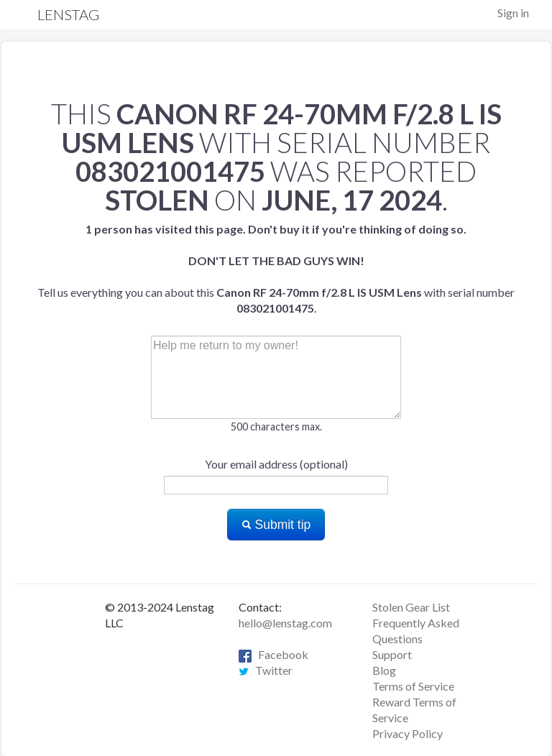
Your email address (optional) (276, 464)
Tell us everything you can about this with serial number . (276, 268)
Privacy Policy (408, 733)
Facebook (273, 654)
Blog (384, 670)
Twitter (266, 670)
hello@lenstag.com (285, 623)
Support (392, 654)
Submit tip (276, 525)
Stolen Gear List (411, 607)
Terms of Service (413, 686)
